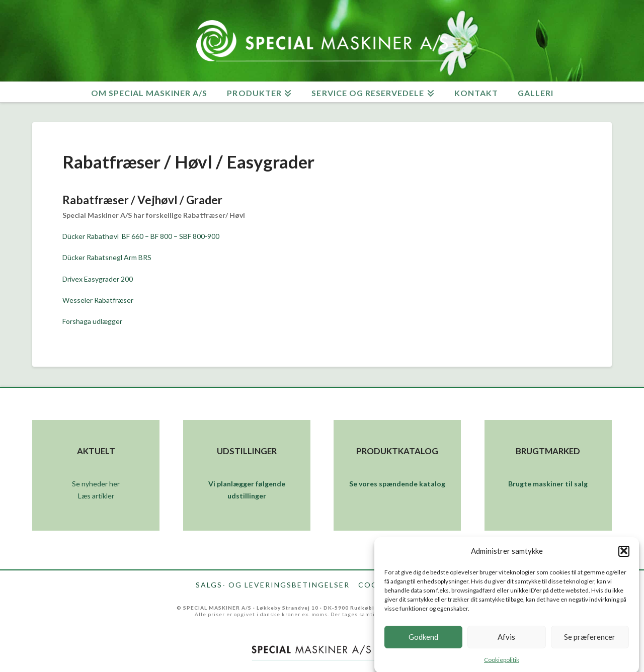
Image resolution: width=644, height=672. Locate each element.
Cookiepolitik (502, 663)
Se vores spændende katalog (397, 484)
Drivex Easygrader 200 (98, 279)
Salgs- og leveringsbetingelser (273, 585)
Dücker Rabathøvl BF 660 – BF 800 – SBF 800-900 (141, 236)
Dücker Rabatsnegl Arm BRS (108, 257)
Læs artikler (96, 496)
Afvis (506, 641)
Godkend (423, 641)
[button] (624, 555)
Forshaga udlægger (92, 321)
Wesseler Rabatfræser (98, 300)
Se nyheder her (96, 484)
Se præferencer (590, 641)
